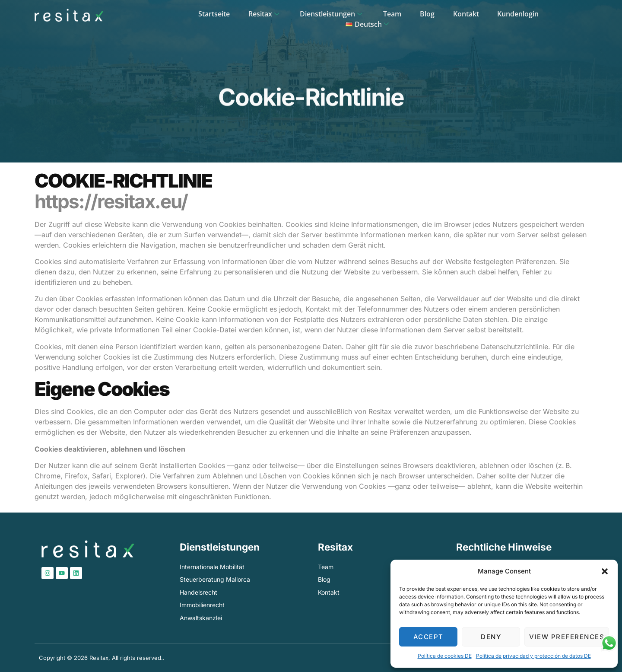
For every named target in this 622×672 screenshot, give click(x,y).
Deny (491, 637)
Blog (391, 16)
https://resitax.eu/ (111, 201)
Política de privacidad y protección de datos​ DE (533, 656)
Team (357, 16)
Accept (428, 637)
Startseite (182, 16)
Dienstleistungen (298, 16)
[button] (605, 571)
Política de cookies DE (445, 656)
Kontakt (428, 16)
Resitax (232, 16)
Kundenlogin (479, 16)
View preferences (567, 637)
